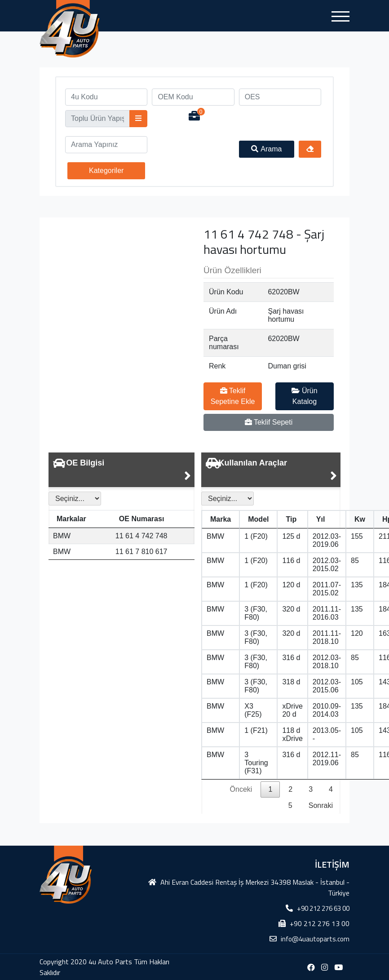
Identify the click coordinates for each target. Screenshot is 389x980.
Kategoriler (106, 171)
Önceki (241, 789)
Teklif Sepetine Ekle (233, 396)
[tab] (122, 470)
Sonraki (321, 805)
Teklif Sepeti (269, 422)
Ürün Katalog (304, 396)
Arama (266, 149)
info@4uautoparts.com (315, 939)
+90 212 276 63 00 (323, 908)
